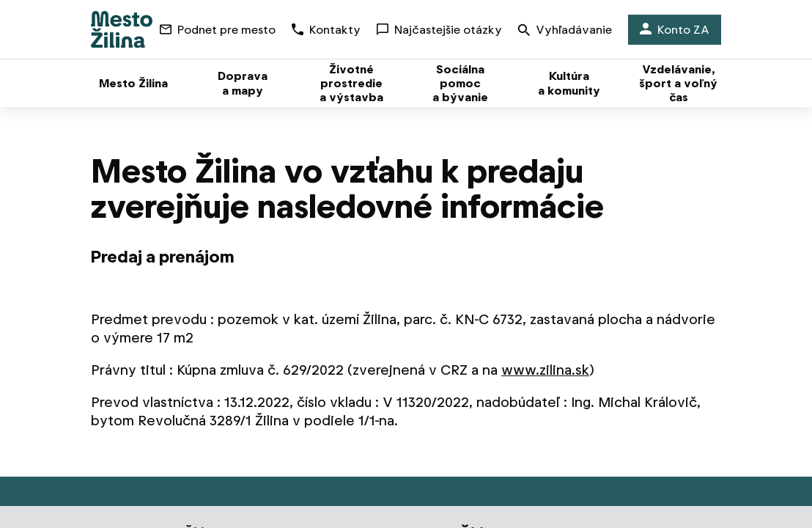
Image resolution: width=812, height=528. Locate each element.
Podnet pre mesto (218, 30)
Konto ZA (675, 30)
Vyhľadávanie (565, 31)
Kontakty (326, 30)
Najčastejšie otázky (439, 30)
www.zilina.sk (545, 370)
